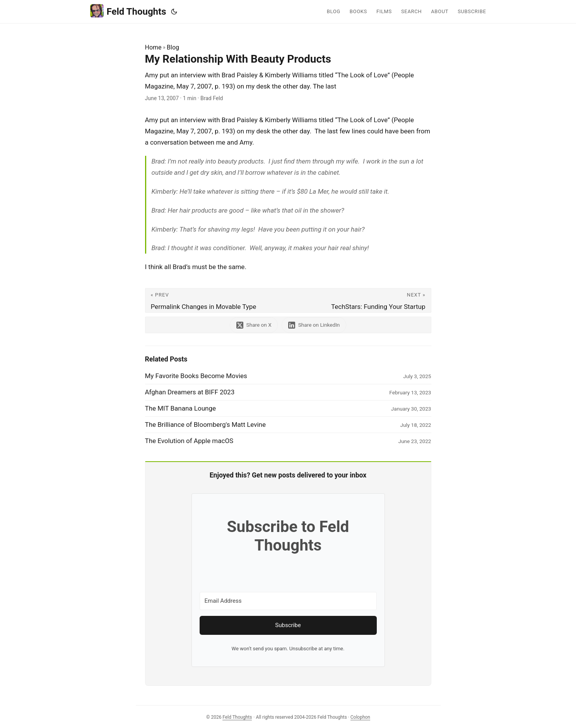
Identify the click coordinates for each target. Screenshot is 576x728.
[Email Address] (288, 601)
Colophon (360, 717)
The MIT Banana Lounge (181, 408)
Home (153, 47)
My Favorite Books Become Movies (196, 376)
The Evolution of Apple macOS (189, 441)
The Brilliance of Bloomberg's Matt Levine (206, 425)
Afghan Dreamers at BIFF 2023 (190, 392)
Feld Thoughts (128, 11)
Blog (173, 47)
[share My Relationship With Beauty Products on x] (254, 325)
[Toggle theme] (174, 12)
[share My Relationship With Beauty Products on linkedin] (314, 325)
